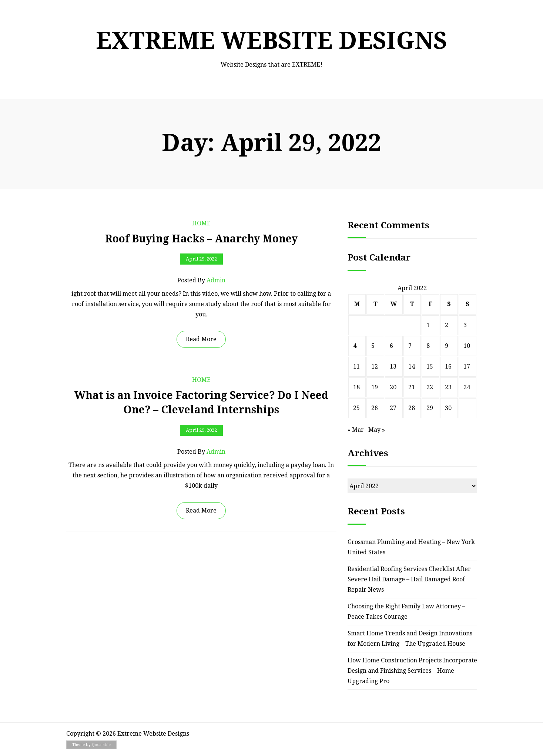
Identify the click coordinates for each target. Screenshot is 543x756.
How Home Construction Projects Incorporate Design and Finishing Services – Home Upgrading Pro (412, 671)
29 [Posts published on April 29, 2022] (430, 408)
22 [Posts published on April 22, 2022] (430, 387)
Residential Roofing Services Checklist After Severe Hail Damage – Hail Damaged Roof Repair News (409, 579)
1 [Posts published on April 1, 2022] (428, 325)
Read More (201, 339)
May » (377, 430)
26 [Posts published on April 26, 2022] (375, 408)
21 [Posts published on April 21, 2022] (412, 387)
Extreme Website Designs (271, 41)
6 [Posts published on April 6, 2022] (391, 346)
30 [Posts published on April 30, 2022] (448, 408)
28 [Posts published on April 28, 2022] (412, 408)
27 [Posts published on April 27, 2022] (393, 408)
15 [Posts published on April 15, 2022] (430, 367)
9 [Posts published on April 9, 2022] (447, 346)
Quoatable (101, 745)
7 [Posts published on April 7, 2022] (410, 346)
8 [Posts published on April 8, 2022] (428, 346)
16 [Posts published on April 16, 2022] (448, 367)
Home (201, 223)
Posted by (201, 280)
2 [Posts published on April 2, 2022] (447, 325)
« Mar (356, 430)
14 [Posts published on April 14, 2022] (412, 367)
